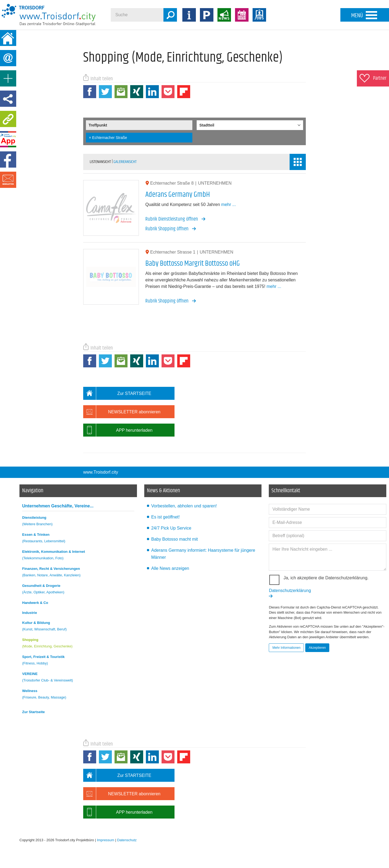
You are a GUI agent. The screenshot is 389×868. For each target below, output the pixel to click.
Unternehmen (58, 506)
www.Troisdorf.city (101, 472)
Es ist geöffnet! (166, 517)
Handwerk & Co (35, 603)
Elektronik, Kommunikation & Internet (78, 556)
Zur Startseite (33, 712)
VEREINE (78, 678)
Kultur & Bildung (78, 627)
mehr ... (229, 204)
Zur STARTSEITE (117, 393)
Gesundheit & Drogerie (78, 590)
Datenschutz (127, 840)
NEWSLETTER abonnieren (122, 412)
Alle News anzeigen (170, 568)
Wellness (78, 695)
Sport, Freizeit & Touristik (78, 661)
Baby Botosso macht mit (175, 539)
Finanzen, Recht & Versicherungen (78, 573)
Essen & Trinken (78, 539)
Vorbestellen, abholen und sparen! (184, 506)
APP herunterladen (118, 430)
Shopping (78, 644)
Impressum (106, 840)
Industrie (30, 613)
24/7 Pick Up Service (171, 528)
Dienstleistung (78, 522)
